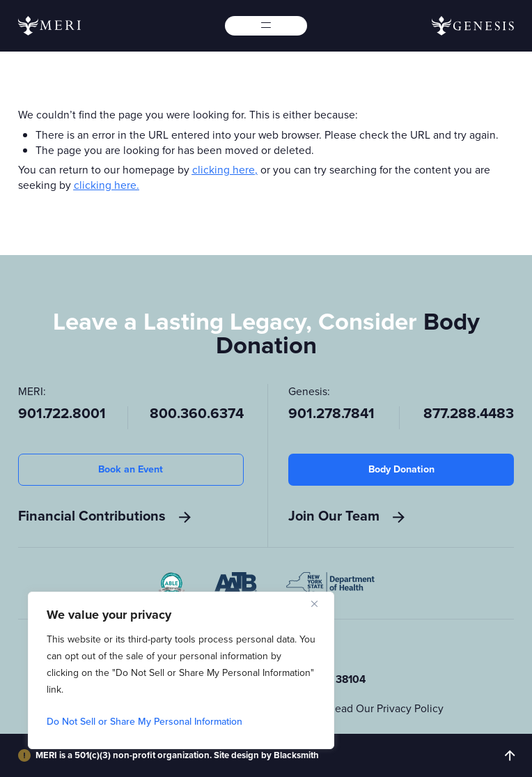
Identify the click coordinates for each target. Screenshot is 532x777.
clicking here (224, 170)
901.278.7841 (331, 414)
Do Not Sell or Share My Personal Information (144, 722)
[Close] (320, 603)
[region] (181, 670)
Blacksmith (296, 755)
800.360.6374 (197, 414)
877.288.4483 (469, 414)
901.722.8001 (62, 414)
